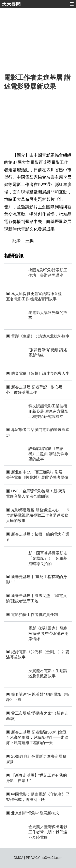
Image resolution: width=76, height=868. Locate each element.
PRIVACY (33, 858)
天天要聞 (11, 4)
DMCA (18, 858)
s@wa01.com (52, 858)
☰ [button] (72, 4)
